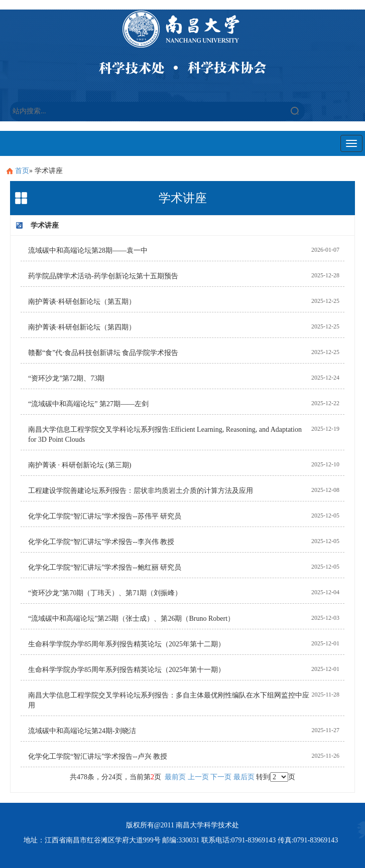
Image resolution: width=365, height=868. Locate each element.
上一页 (198, 777)
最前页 (175, 777)
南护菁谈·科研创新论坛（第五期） (82, 302)
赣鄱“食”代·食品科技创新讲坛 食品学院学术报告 (103, 353)
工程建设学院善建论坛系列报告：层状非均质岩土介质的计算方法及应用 (141, 491)
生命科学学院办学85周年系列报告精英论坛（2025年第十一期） (127, 670)
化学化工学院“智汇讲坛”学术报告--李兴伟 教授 (101, 542)
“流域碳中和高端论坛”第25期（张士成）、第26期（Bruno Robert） (131, 619)
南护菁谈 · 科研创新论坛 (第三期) (80, 465)
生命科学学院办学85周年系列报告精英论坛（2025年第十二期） (127, 644)
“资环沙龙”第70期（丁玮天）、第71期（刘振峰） (105, 593)
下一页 (221, 777)
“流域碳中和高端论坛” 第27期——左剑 (88, 404)
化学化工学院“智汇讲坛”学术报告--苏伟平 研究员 (105, 516)
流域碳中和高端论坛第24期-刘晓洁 (82, 731)
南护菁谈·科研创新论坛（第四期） (82, 327)
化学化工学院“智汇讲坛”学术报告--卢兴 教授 (98, 756)
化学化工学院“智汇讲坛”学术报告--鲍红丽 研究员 (105, 567)
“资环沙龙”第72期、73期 (66, 378)
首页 (22, 171)
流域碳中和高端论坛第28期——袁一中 (88, 250)
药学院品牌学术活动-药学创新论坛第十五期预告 (103, 276)
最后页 (244, 777)
